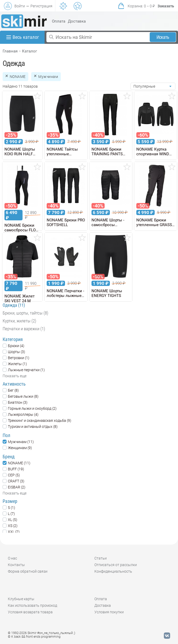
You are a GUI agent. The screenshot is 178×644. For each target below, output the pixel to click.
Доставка (77, 21)
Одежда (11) (14, 305)
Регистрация (41, 6)
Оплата (59, 21)
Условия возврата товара (30, 612)
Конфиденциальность (113, 571)
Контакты (16, 565)
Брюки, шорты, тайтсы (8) (25, 313)
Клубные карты (21, 599)
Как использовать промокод (33, 605)
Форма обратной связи (28, 571)
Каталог (29, 51)
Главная (10, 51)
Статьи (101, 558)
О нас (12, 558)
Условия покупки (109, 612)
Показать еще (15, 376)
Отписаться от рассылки (116, 565)
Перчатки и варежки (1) (24, 329)
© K (34, 637)
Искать (163, 37)
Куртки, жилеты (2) (19, 321)
